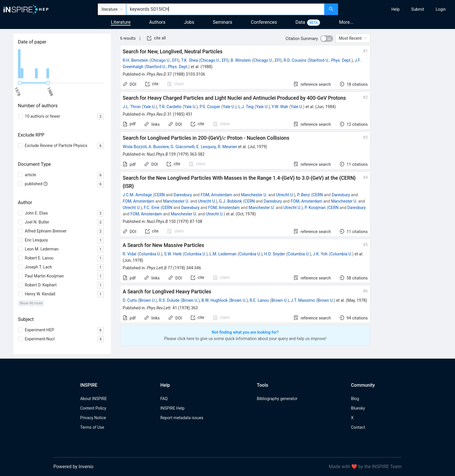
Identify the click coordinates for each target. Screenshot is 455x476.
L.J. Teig (246, 107)
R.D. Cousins (295, 60)
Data (300, 22)
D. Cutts (130, 300)
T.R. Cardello (170, 107)
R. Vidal (130, 254)
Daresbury (183, 195)
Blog (355, 399)
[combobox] (225, 9)
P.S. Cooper (210, 107)
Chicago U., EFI (164, 60)
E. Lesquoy (206, 147)
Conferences (264, 22)
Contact (358, 427)
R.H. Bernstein (136, 60)
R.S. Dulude (169, 300)
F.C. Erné (152, 208)
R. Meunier (228, 147)
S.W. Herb (173, 254)
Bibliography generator (277, 399)
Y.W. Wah (280, 107)
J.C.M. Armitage (137, 195)
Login (441, 9)
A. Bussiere (159, 147)
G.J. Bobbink (231, 201)
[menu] (397, 9)
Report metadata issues (182, 418)
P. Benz (304, 195)
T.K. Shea (189, 60)
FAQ (164, 399)
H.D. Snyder (275, 254)
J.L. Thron (132, 107)
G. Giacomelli (183, 147)
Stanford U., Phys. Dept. (330, 60)
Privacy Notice (93, 418)
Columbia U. (150, 254)
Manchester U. (254, 195)
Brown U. (148, 300)
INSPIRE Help (172, 408)
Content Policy (93, 408)
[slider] (20, 83)
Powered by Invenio (73, 467)
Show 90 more (31, 303)
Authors (157, 22)
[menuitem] (396, 9)
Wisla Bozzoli (135, 147)
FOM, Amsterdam (217, 195)
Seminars (222, 22)
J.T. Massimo (303, 300)
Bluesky (358, 408)
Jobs (189, 22)
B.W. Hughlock (214, 300)
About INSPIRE (93, 399)
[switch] (327, 39)
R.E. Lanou (259, 300)
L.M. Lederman (223, 254)
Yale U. (150, 107)
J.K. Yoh (320, 254)
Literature (121, 22)
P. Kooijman (315, 208)
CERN (160, 195)
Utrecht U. (285, 195)
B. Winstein (241, 60)
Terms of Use (92, 427)
